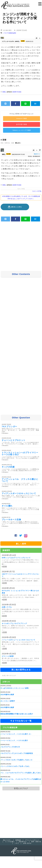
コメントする (21, 189)
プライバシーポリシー (32, 840)
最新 (13, 143)
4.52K (23, 41)
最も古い (18, 143)
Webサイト (37, 154)
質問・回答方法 (36, 842)
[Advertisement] (21, 247)
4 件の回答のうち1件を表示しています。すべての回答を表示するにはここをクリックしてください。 (21, 197)
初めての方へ (7, 840)
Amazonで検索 (22, 118)
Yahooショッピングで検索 (21, 130)
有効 (2, 143)
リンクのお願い (10, 842)
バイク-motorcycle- (10, 33)
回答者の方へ (23, 842)
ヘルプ (17, 843)
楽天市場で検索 (22, 124)
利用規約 (18, 840)
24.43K (8, 154)
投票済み (7, 143)
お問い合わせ (27, 843)
